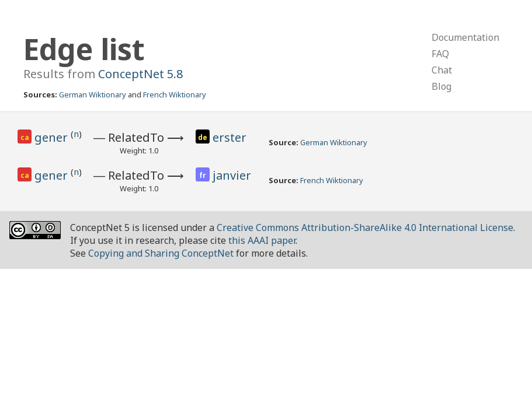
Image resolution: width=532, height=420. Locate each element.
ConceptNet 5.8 (140, 74)
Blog (441, 86)
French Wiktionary (175, 94)
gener (53, 137)
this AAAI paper (262, 240)
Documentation (465, 37)
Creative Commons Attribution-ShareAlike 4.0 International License (365, 228)
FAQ (440, 54)
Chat (442, 70)
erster (230, 137)
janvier (232, 175)
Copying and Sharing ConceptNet (161, 253)
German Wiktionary (93, 94)
